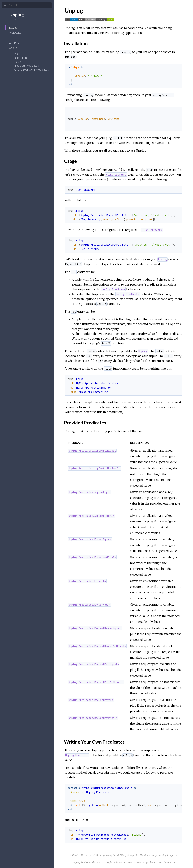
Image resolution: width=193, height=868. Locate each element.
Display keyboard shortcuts (87, 862)
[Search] (27, 5)
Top (16, 54)
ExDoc (85, 855)
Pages (13, 28)
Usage (17, 62)
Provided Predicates (26, 65)
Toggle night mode (115, 862)
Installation (20, 58)
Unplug (17, 15)
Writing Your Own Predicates (31, 69)
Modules (15, 33)
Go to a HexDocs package (142, 862)
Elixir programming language (161, 855)
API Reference (20, 43)
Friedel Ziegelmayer (124, 855)
